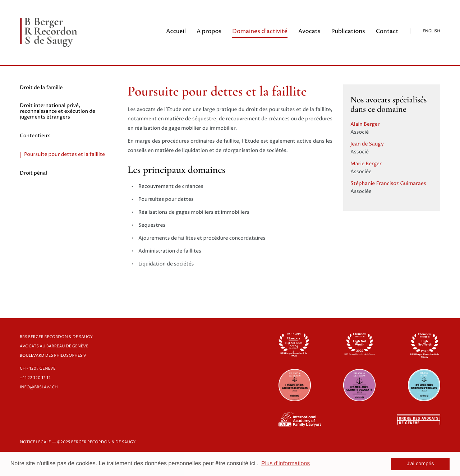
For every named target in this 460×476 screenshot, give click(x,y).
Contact (387, 32)
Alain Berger (365, 124)
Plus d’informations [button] (286, 464)
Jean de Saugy (367, 144)
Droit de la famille (41, 88)
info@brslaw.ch (39, 387)
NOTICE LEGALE (35, 442)
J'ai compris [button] (420, 464)
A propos (209, 32)
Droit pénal (33, 174)
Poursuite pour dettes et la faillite (65, 155)
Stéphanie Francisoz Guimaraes (388, 184)
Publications (348, 32)
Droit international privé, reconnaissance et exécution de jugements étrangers (57, 112)
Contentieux (35, 136)
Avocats (309, 32)
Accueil (176, 32)
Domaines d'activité (260, 32)
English (431, 31)
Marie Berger (366, 164)
